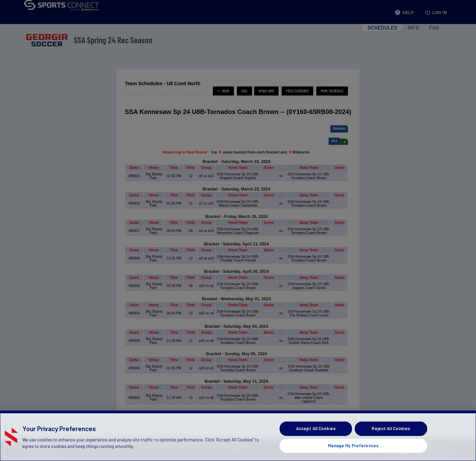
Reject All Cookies (391, 441)
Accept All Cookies (316, 441)
